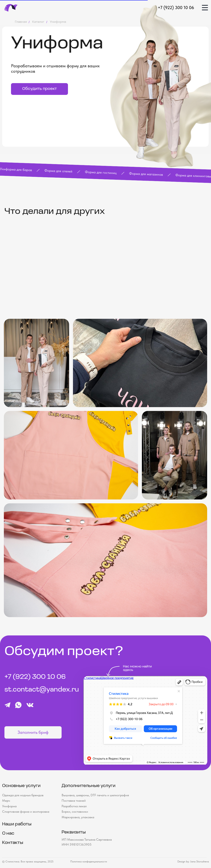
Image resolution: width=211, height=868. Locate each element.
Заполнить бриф (33, 732)
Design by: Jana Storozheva (193, 861)
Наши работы (17, 824)
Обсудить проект (39, 89)
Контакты (13, 843)
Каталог (38, 22)
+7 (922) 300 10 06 (176, 8)
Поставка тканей (74, 801)
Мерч (6, 801)
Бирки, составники (75, 811)
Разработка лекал (74, 806)
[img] (205, 8)
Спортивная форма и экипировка (26, 811)
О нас (8, 834)
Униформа (9, 806)
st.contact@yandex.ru (42, 690)
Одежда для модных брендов (23, 795)
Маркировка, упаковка (78, 817)
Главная (21, 22)
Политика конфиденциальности (89, 861)
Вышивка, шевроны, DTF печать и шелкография (95, 795)
